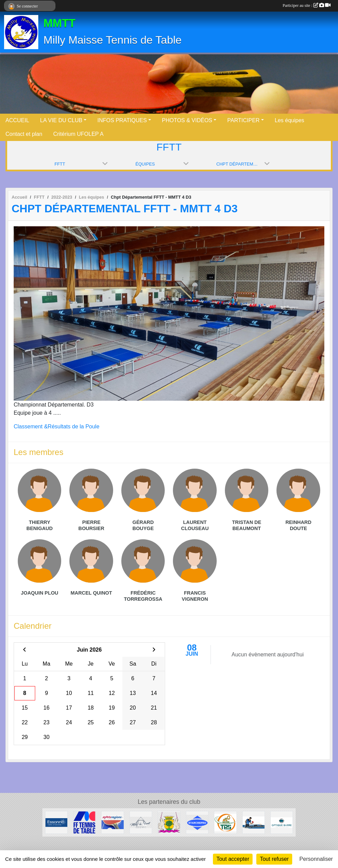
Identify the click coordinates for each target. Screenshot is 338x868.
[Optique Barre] (282, 822)
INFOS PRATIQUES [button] (122, 120)
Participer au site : (307, 5)
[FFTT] (84, 822)
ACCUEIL (17, 120)
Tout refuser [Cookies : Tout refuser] (274, 859)
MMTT (59, 23)
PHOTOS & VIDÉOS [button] (187, 120)
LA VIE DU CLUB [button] (61, 120)
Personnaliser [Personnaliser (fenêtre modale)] (316, 859)
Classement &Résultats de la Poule (57, 426)
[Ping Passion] (254, 822)
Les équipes (289, 120)
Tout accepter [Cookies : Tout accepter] (233, 859)
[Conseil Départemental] (56, 822)
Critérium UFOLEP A (78, 134)
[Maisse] (169, 822)
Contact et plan (24, 134)
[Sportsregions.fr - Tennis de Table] (112, 822)
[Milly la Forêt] (141, 822)
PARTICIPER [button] (244, 120)
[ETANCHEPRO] (197, 822)
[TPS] (225, 822)
